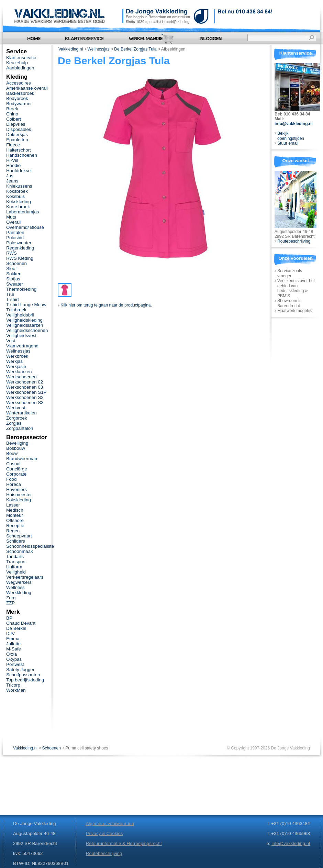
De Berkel (16, 628)
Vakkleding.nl (71, 49)
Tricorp (13, 685)
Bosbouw (16, 448)
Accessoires (19, 83)
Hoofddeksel (19, 171)
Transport (16, 562)
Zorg (11, 598)
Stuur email (288, 143)
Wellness (15, 587)
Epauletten (17, 140)
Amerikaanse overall (27, 88)
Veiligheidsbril (20, 315)
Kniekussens (19, 186)
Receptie (15, 526)
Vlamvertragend (22, 346)
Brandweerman (22, 459)
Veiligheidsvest (21, 336)
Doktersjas (17, 135)
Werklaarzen (19, 372)
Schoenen (16, 263)
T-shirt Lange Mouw (26, 305)
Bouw (12, 453)
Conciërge (17, 469)
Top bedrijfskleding (25, 680)
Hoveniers (16, 489)
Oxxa (12, 654)
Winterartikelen (21, 413)
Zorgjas (14, 423)
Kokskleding (19, 202)
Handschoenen (22, 155)
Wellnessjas (99, 49)
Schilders (16, 541)
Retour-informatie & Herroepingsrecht (124, 843)
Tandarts (15, 557)
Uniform (14, 567)
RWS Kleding (20, 258)
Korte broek (18, 207)
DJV (10, 633)
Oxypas (14, 659)
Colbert (14, 119)
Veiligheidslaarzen (25, 325)
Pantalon (15, 232)
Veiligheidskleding (24, 320)
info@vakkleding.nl (294, 124)
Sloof (11, 269)
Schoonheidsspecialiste (30, 546)
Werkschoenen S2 (25, 397)
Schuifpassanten (23, 675)
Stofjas (13, 279)
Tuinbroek (16, 310)
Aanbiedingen (20, 68)
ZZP (10, 603)
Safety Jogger (20, 670)
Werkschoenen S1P (26, 392)
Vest (11, 341)
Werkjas (14, 361)
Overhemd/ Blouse (25, 227)
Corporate (16, 474)
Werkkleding (19, 593)
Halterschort (19, 150)
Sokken (14, 274)
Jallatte (13, 644)
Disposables (19, 129)
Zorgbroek (17, 418)
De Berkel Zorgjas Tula (135, 49)
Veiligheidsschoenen (27, 330)
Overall (13, 222)
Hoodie (13, 165)
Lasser (13, 505)
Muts (11, 217)
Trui (10, 294)
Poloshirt (15, 238)
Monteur (15, 515)
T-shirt (13, 299)
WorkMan (16, 690)
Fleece (13, 145)
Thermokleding (21, 289)
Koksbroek (17, 191)
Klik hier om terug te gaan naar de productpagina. (105, 305)
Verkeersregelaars (25, 577)
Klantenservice (21, 58)
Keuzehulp (17, 63)
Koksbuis (15, 196)
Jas (10, 176)
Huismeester (19, 495)
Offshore (15, 520)
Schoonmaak (20, 551)
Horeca (14, 484)
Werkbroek (17, 356)
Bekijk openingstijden (291, 136)
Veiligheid (16, 572)
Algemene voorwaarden (110, 824)
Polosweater (19, 243)
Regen (13, 531)
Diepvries (16, 124)
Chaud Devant (21, 623)
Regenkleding (20, 248)
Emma (13, 639)
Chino (12, 114)
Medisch (15, 510)
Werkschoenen (21, 377)
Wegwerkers (19, 582)
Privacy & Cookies (104, 833)
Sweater (15, 284)
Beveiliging (17, 443)
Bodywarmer (19, 104)
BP (9, 618)
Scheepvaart (19, 536)
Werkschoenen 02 (25, 382)
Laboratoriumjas (23, 212)
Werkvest (16, 408)
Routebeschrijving (294, 241)
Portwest (15, 664)
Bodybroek (17, 98)
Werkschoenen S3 (25, 403)
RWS (12, 253)
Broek (12, 109)
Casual (13, 464)
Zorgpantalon (20, 428)
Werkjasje (16, 366)
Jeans (12, 181)
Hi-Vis (12, 160)
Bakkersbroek (20, 93)
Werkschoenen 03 (25, 387)
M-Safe (14, 649)
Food (11, 479)
